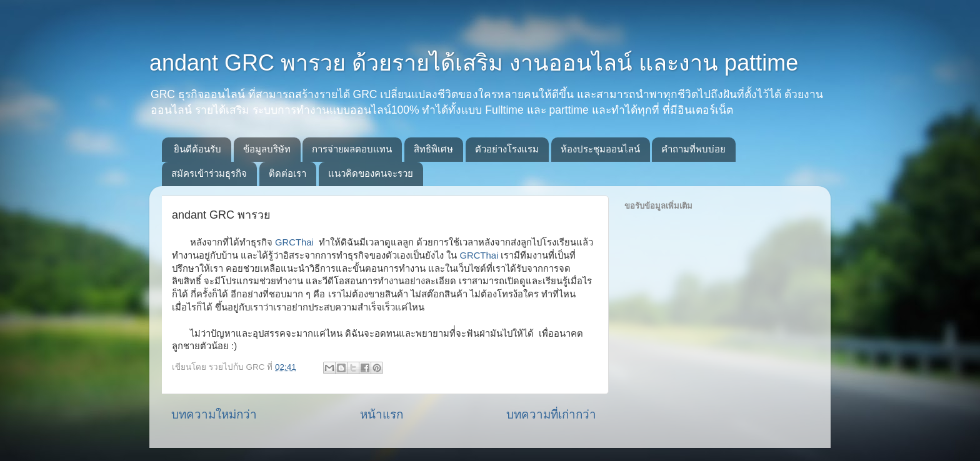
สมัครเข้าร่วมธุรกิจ (209, 173)
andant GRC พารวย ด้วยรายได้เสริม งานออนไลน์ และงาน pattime (474, 63)
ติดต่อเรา (287, 173)
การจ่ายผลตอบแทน (352, 149)
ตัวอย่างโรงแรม (507, 149)
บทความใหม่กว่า (214, 414)
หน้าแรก (382, 414)
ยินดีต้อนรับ (197, 149)
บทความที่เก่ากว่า (551, 414)
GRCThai (294, 242)
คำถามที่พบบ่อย (693, 149)
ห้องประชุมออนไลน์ (600, 149)
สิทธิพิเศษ (433, 149)
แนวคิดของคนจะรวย (371, 173)
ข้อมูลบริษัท (267, 149)
